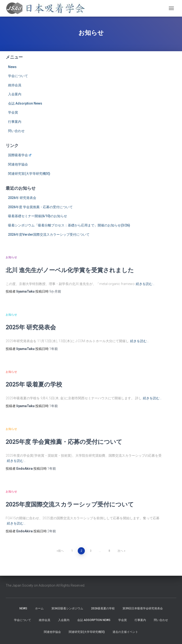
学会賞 (13, 112)
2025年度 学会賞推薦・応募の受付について (64, 442)
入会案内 (15, 94)
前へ (61, 551)
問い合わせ (16, 131)
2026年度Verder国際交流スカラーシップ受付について (49, 235)
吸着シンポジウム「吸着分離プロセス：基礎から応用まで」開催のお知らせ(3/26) (69, 225)
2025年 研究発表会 (31, 327)
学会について (18, 76)
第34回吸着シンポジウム (67, 608)
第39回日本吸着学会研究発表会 (143, 608)
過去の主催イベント (125, 632)
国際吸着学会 (20, 155)
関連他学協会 (18, 164)
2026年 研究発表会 (22, 198)
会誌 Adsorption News (25, 103)
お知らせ (11, 257)
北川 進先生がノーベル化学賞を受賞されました (70, 270)
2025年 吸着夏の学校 (34, 384)
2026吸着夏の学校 (103, 608)
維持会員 (15, 85)
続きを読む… (145, 284)
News (12, 67)
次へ (120, 551)
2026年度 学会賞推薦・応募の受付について (40, 207)
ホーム (39, 608)
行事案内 (15, 122)
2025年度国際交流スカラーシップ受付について (70, 504)
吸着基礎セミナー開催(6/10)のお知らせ (38, 216)
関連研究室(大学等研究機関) (29, 174)
